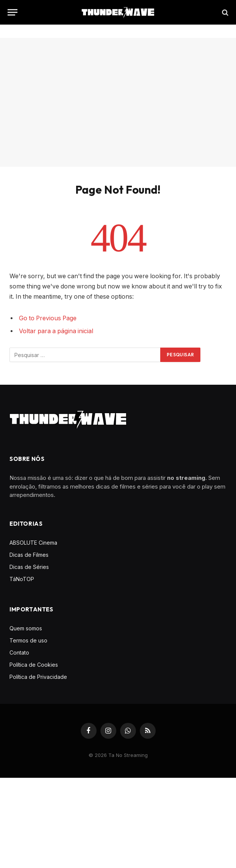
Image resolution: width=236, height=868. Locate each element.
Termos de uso (28, 640)
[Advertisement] (118, 102)
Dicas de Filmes (29, 555)
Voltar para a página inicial (56, 331)
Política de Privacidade (38, 677)
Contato (19, 653)
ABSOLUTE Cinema (33, 543)
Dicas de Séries (29, 567)
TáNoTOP (22, 579)
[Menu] (13, 12)
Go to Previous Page (48, 318)
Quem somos (26, 628)
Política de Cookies (34, 665)
